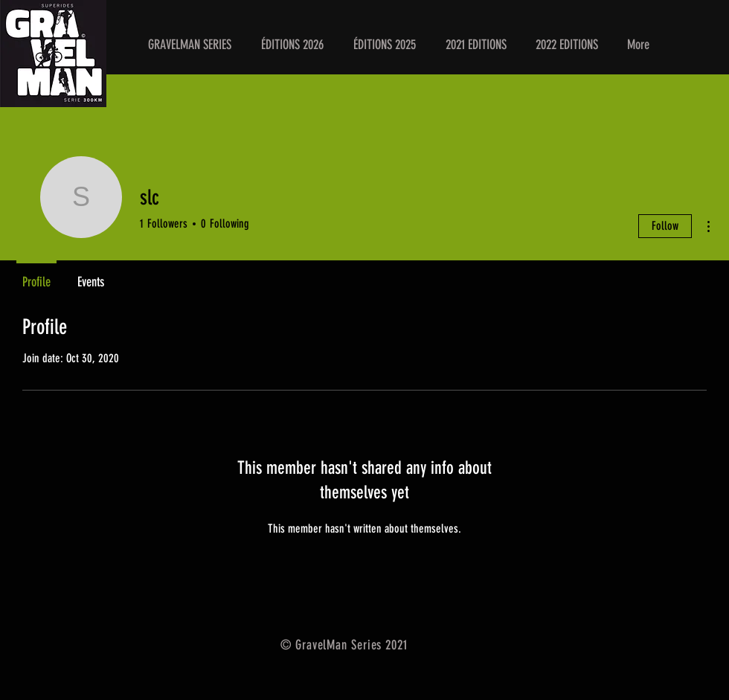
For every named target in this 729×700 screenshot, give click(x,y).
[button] (292, 45)
